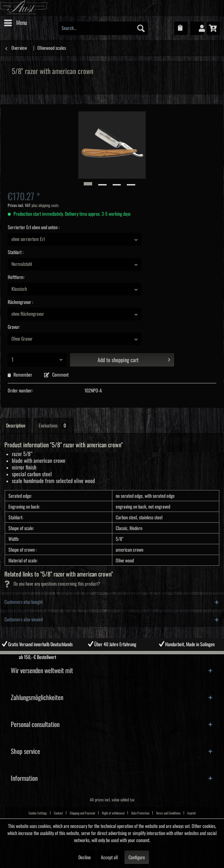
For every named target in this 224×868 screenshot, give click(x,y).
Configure (137, 858)
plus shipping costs (45, 205)
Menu (15, 22)
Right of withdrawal (113, 813)
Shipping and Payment (82, 813)
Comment (56, 375)
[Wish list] (181, 28)
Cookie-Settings (38, 813)
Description (16, 426)
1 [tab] (97, 656)
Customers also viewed (24, 620)
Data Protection (140, 813)
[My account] (197, 28)
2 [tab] (107, 656)
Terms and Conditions (168, 813)
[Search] (141, 28)
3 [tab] (117, 656)
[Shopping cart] (213, 28)
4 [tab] (127, 656)
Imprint (192, 813)
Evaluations (53, 426)
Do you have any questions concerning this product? (52, 584)
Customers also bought (24, 602)
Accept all (109, 858)
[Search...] (103, 28)
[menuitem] (15, 23)
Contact (58, 813)
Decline (85, 858)
